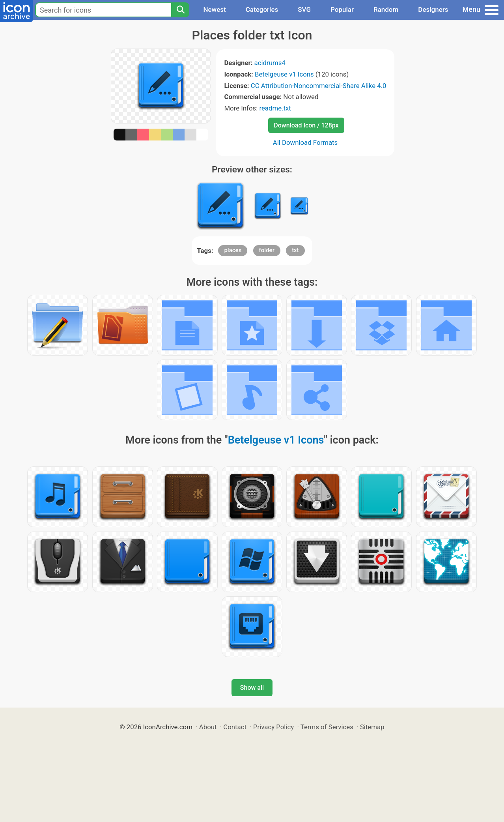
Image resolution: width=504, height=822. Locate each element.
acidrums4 (270, 63)
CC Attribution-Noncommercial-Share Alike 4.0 (319, 86)
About (208, 727)
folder (267, 250)
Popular (342, 9)
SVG (304, 9)
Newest (214, 9)
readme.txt (275, 108)
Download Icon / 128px (306, 125)
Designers (433, 9)
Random (386, 9)
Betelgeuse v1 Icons (284, 74)
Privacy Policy (273, 727)
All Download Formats (305, 142)
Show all (252, 688)
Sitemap (372, 727)
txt (295, 250)
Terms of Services (327, 727)
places (233, 250)
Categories (262, 9)
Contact (235, 727)
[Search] (180, 10)
